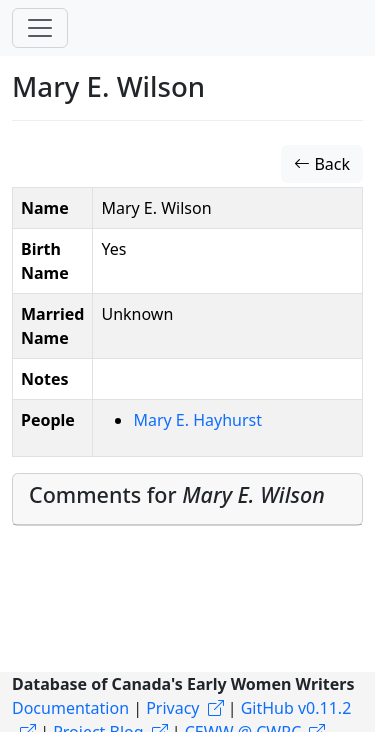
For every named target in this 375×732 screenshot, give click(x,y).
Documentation (70, 708)
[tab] (187, 499)
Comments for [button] (177, 494)
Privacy (172, 708)
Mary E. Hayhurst (197, 420)
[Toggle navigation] (40, 28)
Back (322, 164)
